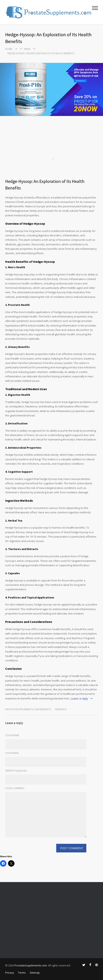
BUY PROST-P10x (80, 81)
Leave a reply (79, 698)
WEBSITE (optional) (16, 771)
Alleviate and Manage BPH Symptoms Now (86, 71)
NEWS (27, 49)
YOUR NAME (12, 735)
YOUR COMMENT (15, 788)
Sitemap (35, 973)
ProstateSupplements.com (31, 965)
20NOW (86, 109)
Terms (22, 973)
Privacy (10, 973)
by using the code (85, 104)
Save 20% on (86, 97)
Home (9, 49)
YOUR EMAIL (12, 753)
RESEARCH (61, 709)
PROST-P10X (86, 101)
